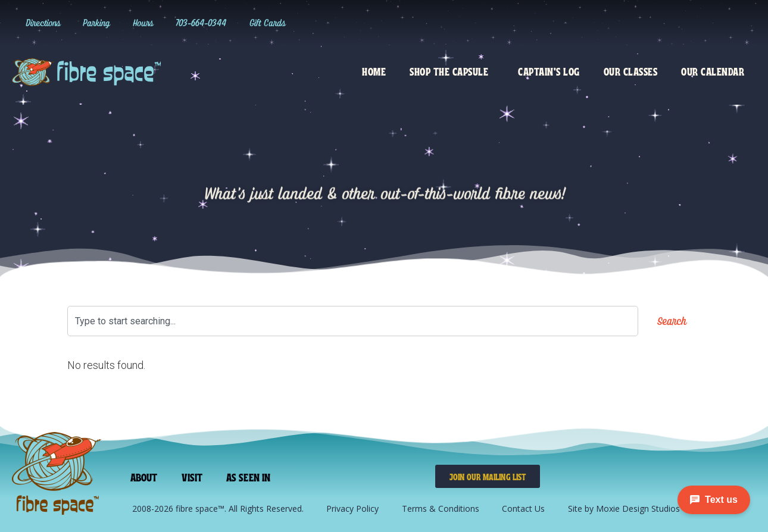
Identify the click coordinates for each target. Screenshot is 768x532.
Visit (192, 476)
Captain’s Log (549, 71)
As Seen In (246, 476)
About (144, 476)
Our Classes (631, 71)
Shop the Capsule (452, 71)
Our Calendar (713, 71)
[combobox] (353, 321)
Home (374, 71)
